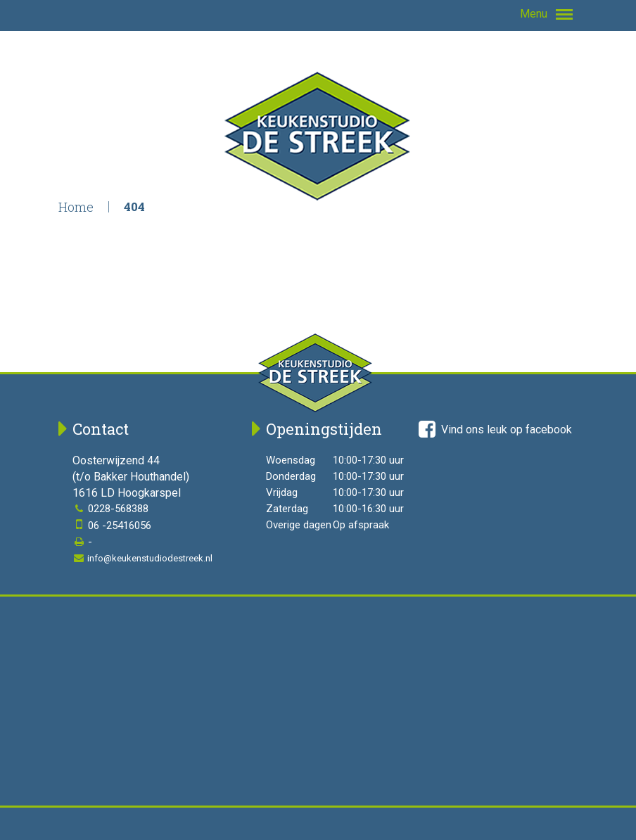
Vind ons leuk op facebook (495, 429)
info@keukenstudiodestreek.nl (142, 558)
